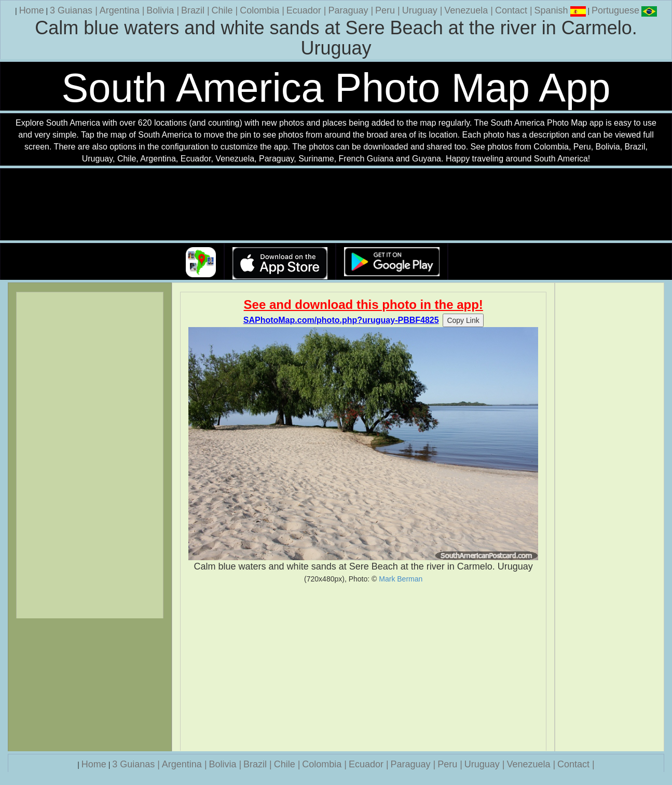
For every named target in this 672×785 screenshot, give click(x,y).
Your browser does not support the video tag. (336, 205)
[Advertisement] (363, 667)
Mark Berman (401, 579)
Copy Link (463, 320)
